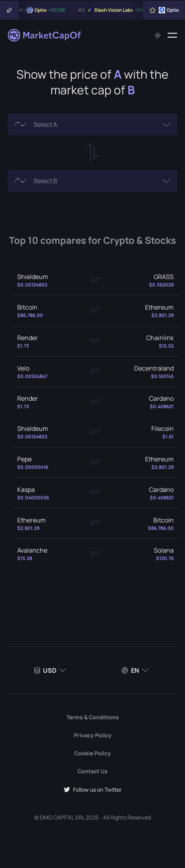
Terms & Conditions (93, 717)
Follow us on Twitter (93, 790)
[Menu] (172, 35)
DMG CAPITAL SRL (62, 817)
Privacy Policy (93, 735)
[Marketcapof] (45, 35)
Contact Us (92, 771)
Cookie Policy (92, 753)
